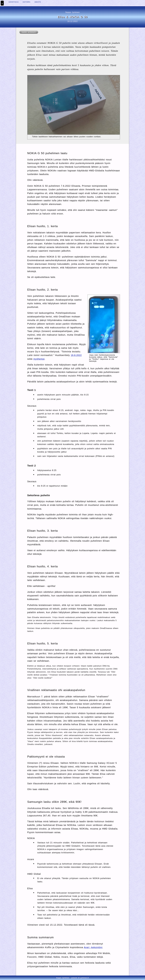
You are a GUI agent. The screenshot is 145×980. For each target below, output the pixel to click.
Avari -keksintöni (93, 947)
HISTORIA (27, 2)
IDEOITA (38, 2)
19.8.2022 (76, 355)
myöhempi (39, 359)
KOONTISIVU (14, 2)
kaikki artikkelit (29, 32)
